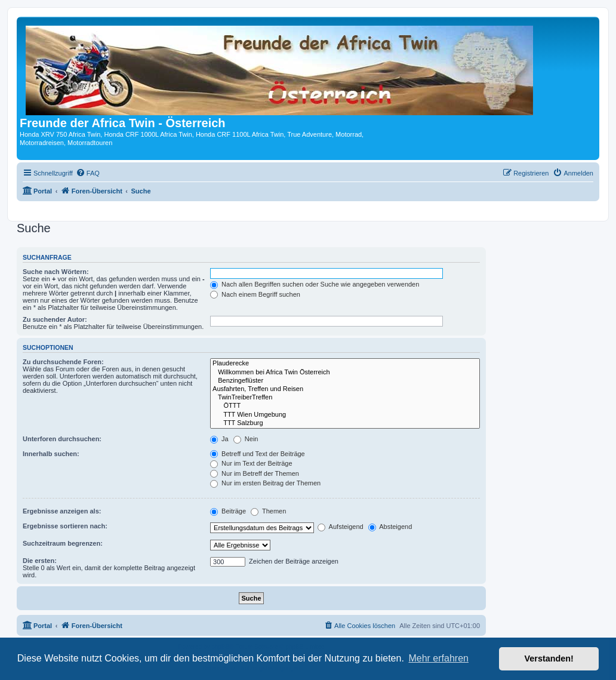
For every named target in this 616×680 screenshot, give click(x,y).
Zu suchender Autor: (55, 319)
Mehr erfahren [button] (438, 658)
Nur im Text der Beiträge (251, 463)
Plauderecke (345, 364)
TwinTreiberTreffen (345, 398)
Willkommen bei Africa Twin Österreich (345, 373)
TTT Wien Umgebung (345, 415)
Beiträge (228, 511)
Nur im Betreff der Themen (255, 473)
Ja (219, 439)
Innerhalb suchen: (51, 454)
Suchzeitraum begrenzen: (63, 543)
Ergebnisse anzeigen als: (62, 511)
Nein (246, 439)
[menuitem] (88, 173)
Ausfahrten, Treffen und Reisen (345, 389)
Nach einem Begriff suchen (255, 294)
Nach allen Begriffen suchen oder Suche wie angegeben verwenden (315, 284)
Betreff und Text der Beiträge (258, 454)
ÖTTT (345, 406)
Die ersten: (40, 561)
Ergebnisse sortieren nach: (65, 526)
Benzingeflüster (345, 381)
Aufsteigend (341, 527)
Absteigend (390, 527)
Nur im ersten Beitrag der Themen (265, 483)
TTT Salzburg (345, 423)
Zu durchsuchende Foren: (63, 362)
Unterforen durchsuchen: (62, 439)
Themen (268, 511)
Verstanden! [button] (549, 659)
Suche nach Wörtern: (56, 272)
